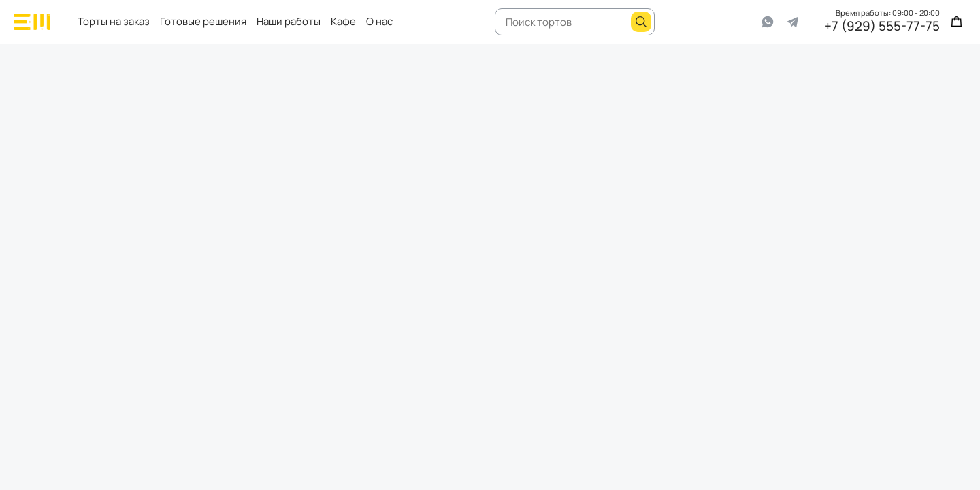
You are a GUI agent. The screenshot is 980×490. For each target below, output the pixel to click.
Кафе (343, 21)
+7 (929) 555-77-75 (882, 27)
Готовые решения (203, 21)
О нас (379, 21)
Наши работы (289, 21)
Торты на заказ (114, 21)
